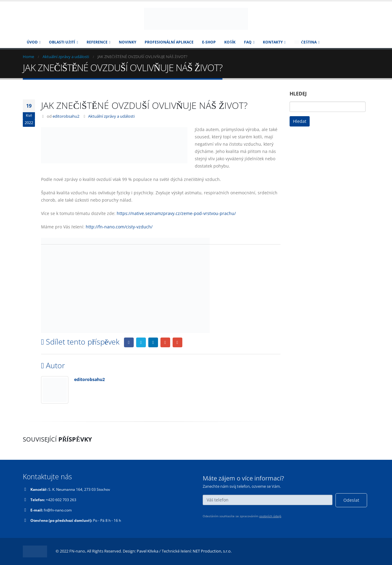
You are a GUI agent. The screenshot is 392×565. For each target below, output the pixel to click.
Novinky (127, 42)
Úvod (32, 42)
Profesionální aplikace (169, 42)
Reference (97, 42)
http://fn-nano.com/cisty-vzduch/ (119, 227)
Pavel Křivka (148, 551)
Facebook (129, 342)
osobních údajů (270, 516)
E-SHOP (209, 42)
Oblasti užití (62, 42)
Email (177, 342)
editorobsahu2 (66, 116)
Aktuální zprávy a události (111, 116)
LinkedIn (153, 342)
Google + (165, 342)
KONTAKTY (273, 42)
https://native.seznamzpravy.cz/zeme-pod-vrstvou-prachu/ (176, 213)
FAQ (248, 42)
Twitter (141, 342)
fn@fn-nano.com (60, 510)
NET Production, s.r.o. (212, 551)
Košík (230, 42)
